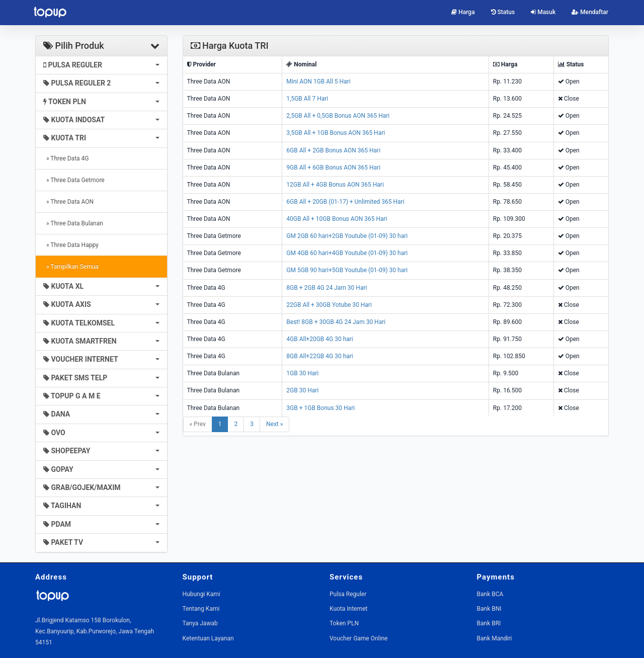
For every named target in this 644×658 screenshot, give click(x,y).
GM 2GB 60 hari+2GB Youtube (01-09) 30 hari (347, 236)
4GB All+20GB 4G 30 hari (319, 339)
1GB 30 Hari (302, 373)
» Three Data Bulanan (73, 223)
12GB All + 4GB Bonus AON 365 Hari (335, 185)
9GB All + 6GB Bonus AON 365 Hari (333, 168)
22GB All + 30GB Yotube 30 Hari (329, 305)
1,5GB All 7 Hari (307, 99)
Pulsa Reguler (348, 594)
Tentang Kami (201, 609)
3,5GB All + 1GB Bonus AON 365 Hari (336, 133)
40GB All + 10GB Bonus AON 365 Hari (337, 219)
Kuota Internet (348, 609)
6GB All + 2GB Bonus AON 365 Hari (333, 150)
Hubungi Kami (202, 594)
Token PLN (344, 623)
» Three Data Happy (71, 245)
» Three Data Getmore (74, 180)
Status (503, 12)
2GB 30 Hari (302, 390)
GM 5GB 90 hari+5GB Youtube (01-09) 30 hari (347, 270)
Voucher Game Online (358, 638)
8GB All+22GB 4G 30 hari (319, 356)
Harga (463, 12)
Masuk (543, 12)
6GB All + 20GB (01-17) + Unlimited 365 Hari (345, 202)
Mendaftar (590, 12)
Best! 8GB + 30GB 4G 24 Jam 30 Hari (336, 322)
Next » (274, 424)
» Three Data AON (68, 202)
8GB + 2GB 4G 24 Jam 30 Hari (327, 288)
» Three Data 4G (66, 158)
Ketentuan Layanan (208, 638)
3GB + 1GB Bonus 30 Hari (320, 408)
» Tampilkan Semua (71, 267)
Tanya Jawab (200, 623)
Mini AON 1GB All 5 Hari (318, 81)
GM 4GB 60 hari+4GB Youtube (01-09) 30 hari (347, 253)
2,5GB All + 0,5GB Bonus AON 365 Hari (338, 116)
